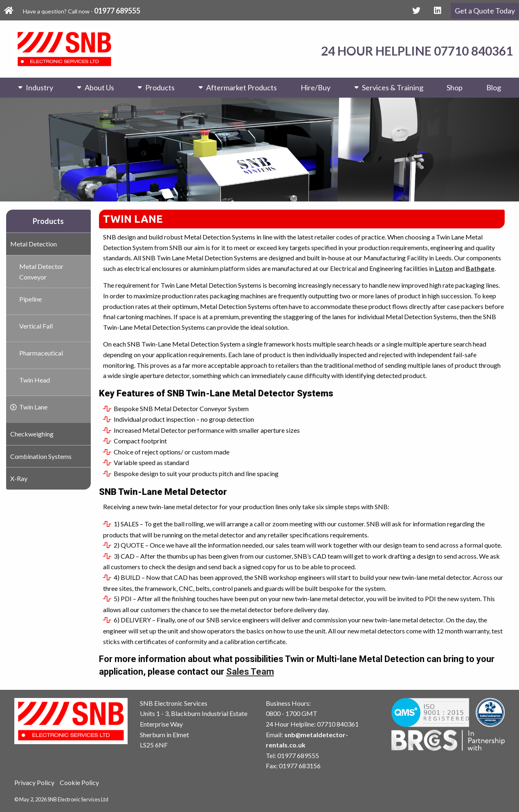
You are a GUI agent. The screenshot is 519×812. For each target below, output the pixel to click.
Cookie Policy (79, 782)
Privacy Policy (34, 782)
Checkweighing (32, 434)
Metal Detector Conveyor (41, 272)
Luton (444, 268)
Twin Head (35, 380)
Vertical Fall (36, 326)
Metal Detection (34, 244)
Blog (494, 87)
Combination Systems (41, 456)
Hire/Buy (316, 87)
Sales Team (250, 672)
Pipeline (30, 299)
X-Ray (19, 478)
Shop (455, 87)
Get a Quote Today (485, 11)
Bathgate (480, 268)
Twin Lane (33, 407)
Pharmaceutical (41, 353)
